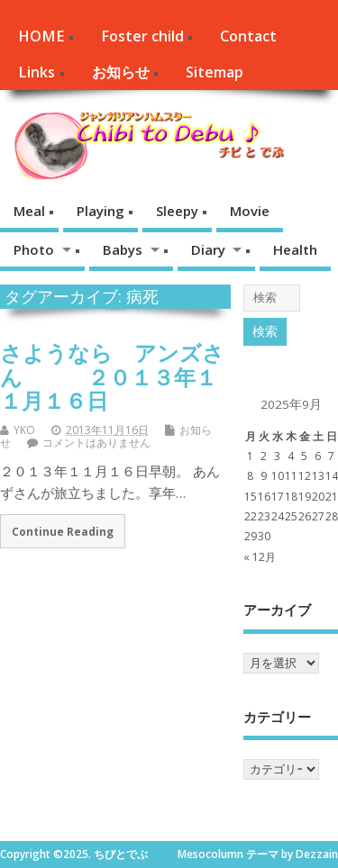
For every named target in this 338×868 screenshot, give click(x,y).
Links (37, 72)
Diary (208, 249)
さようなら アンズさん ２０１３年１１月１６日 (112, 376)
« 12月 (260, 557)
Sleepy (177, 211)
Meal (29, 211)
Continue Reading (63, 531)
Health (295, 249)
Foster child (142, 36)
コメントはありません (96, 443)
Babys (123, 249)
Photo (34, 249)
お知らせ (121, 72)
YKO (24, 430)
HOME (41, 36)
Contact (248, 36)
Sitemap (215, 72)
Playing (100, 211)
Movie (250, 211)
